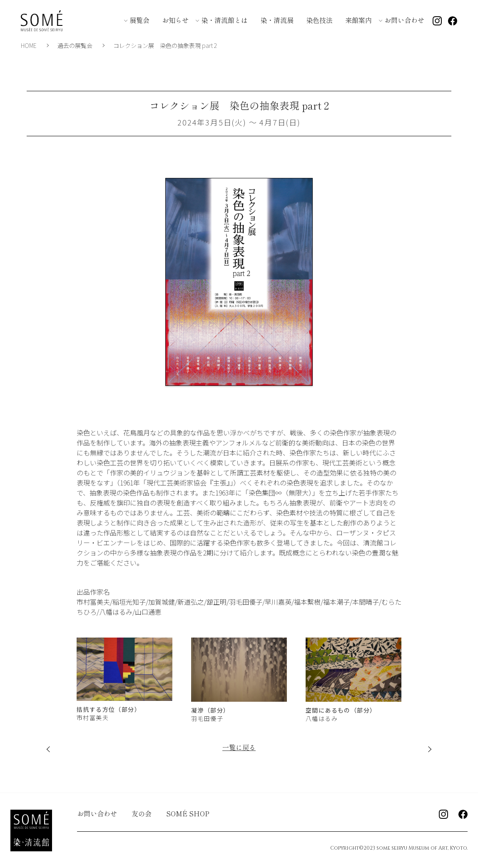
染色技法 (319, 20)
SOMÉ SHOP (188, 813)
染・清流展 (277, 20)
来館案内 (358, 20)
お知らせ (175, 20)
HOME (29, 45)
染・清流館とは (224, 20)
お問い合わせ (404, 20)
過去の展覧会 (75, 45)
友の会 (142, 813)
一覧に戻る (239, 747)
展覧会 (139, 20)
